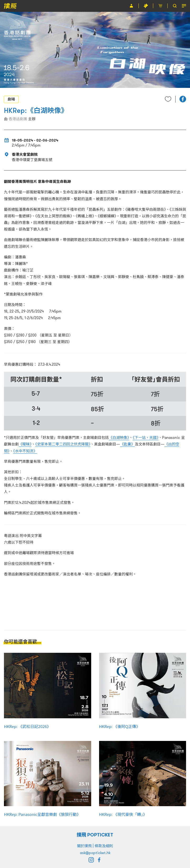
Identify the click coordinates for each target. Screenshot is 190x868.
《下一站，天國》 (146, 438)
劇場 (11, 99)
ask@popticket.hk (95, 853)
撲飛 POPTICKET (95, 835)
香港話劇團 (18, 119)
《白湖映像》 (119, 438)
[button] (183, 99)
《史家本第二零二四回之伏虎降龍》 (63, 444)
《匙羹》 (127, 444)
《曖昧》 (25, 444)
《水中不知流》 (25, 451)
